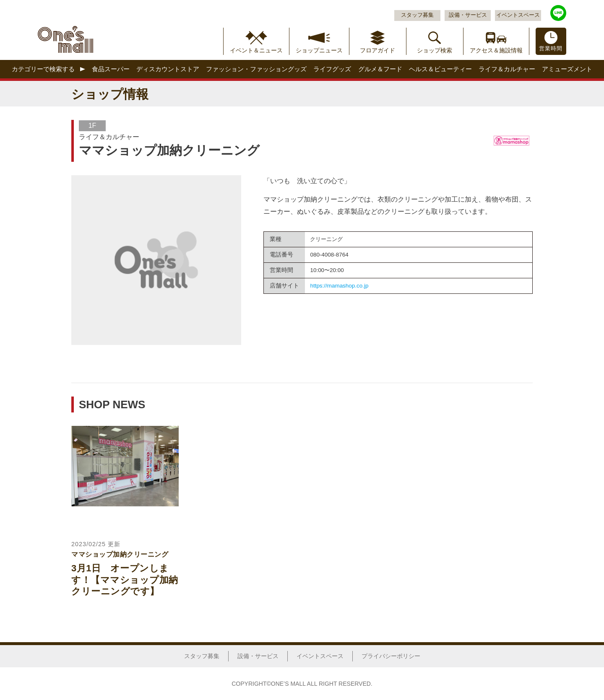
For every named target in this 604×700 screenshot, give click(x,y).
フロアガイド (377, 50)
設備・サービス (468, 15)
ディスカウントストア (168, 69)
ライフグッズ (332, 69)
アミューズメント (567, 69)
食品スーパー (111, 69)
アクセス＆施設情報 (496, 50)
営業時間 (551, 49)
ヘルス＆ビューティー (440, 69)
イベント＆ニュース (256, 50)
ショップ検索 (435, 50)
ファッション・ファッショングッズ (256, 69)
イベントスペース (518, 15)
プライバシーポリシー (391, 656)
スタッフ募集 (417, 15)
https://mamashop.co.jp (339, 286)
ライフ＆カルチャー (507, 69)
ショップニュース (319, 50)
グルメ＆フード (380, 69)
